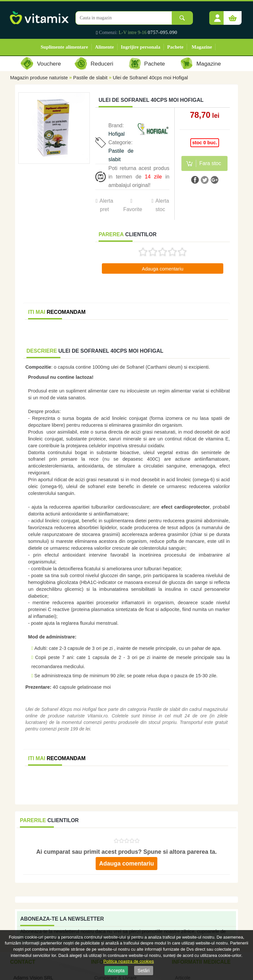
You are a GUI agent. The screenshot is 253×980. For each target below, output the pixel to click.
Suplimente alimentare (64, 47)
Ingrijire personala (141, 47)
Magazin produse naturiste (39, 77)
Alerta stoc (162, 205)
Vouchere (49, 64)
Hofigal (117, 134)
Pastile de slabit (90, 77)
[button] (217, 16)
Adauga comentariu (162, 269)
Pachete (175, 47)
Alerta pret (106, 205)
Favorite (133, 209)
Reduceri (102, 64)
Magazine (202, 47)
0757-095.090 (163, 32)
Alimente (104, 47)
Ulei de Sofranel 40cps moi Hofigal (150, 77)
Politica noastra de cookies (129, 961)
